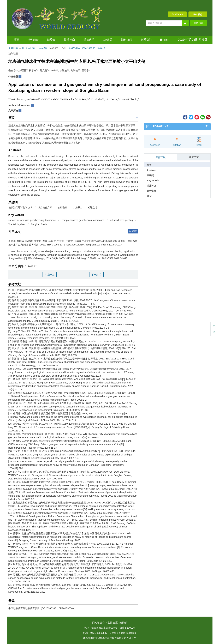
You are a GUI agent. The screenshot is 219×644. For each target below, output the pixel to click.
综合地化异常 (45, 207)
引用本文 (152, 186)
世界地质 (13, 48)
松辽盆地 (92, 207)
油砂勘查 (62, 207)
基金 (149, 196)
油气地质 (13, 53)
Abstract (152, 170)
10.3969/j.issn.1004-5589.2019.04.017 (86, 48)
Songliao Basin (39, 224)
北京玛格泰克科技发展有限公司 (110, 638)
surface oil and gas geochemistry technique (32, 220)
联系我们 (146, 40)
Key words (153, 180)
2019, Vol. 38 (28, 48)
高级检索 (199, 23)
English (165, 40)
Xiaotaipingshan (17, 224)
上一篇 (50, 275)
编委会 (51, 40)
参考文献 (152, 191)
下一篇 (97, 275)
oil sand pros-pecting (121, 220)
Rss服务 (198, 14)
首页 (16, 40)
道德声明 (89, 40)
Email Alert (177, 14)
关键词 (150, 175)
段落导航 (161, 157)
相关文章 (194, 157)
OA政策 (108, 40)
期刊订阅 (127, 40)
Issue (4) (43, 48)
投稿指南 (69, 40)
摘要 (149, 165)
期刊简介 (33, 40)
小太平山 (78, 207)
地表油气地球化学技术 (20, 207)
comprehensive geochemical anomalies (83, 220)
